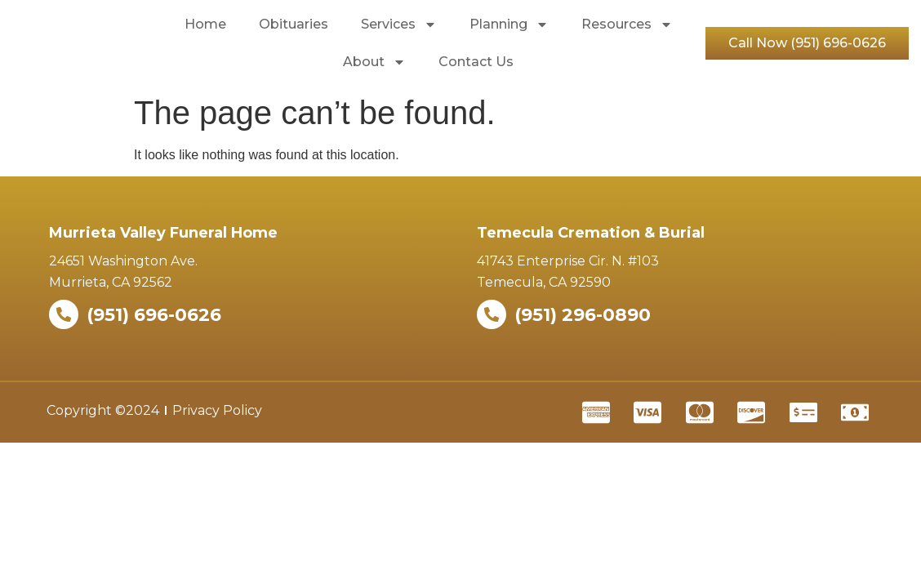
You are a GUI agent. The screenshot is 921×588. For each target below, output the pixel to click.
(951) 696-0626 (154, 315)
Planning (509, 24)
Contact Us (476, 62)
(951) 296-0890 (583, 315)
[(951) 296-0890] (492, 314)
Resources (627, 24)
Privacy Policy (217, 410)
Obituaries (294, 24)
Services (399, 24)
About (374, 62)
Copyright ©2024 (103, 410)
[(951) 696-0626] (64, 314)
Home (205, 24)
